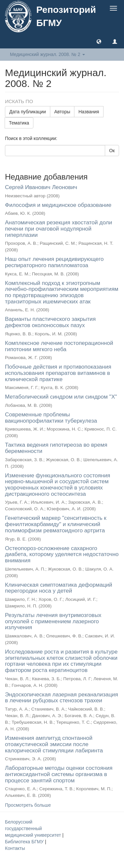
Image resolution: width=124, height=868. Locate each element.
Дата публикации (28, 112)
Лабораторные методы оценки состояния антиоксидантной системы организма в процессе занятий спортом (59, 774)
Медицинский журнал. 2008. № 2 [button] (47, 54)
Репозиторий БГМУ (66, 16)
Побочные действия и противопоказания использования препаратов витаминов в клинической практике (58, 373)
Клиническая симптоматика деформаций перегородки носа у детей (59, 588)
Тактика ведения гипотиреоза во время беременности (56, 448)
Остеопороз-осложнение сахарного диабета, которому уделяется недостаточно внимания (62, 554)
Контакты (15, 848)
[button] (99, 41)
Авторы (62, 112)
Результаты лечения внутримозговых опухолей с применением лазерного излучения (53, 621)
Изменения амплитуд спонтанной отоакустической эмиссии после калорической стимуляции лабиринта (54, 744)
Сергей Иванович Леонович (41, 187)
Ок (112, 151)
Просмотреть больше (28, 805)
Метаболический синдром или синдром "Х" (61, 397)
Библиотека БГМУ (25, 842)
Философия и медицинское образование (58, 205)
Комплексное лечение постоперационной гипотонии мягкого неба (59, 346)
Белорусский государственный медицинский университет (34, 828)
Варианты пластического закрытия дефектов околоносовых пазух (50, 322)
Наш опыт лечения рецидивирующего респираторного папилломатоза (54, 262)
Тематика (19, 123)
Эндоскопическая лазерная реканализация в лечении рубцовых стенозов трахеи (62, 698)
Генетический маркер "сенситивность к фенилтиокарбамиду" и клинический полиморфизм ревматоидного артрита (56, 524)
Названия (89, 112)
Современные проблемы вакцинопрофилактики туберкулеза (51, 418)
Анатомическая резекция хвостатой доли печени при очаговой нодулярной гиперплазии (59, 229)
